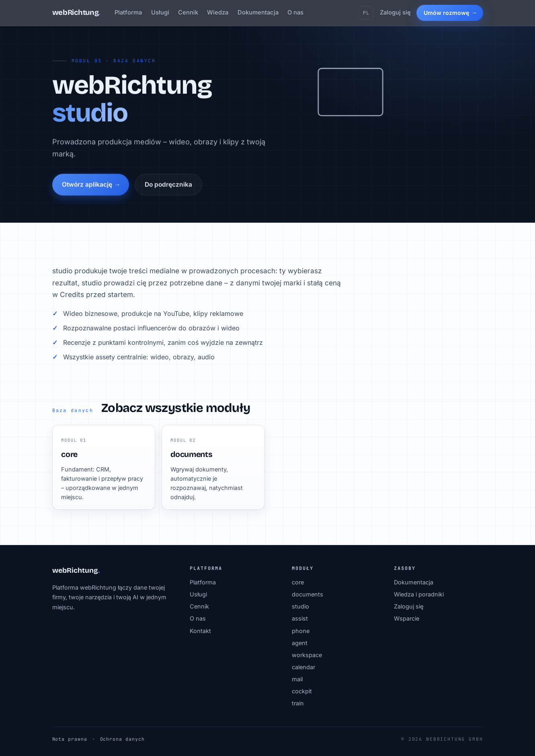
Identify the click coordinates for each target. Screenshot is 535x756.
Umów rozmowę (446, 13)
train (298, 703)
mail (297, 679)
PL (366, 13)
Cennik (188, 12)
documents (307, 594)
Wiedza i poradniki (419, 594)
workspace (307, 655)
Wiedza (218, 12)
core (298, 582)
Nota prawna (70, 739)
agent (300, 643)
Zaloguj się (395, 12)
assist (300, 618)
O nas (295, 12)
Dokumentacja (258, 12)
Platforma (128, 12)
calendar (303, 667)
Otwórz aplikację (87, 186)
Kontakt (200, 631)
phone (301, 631)
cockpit (302, 691)
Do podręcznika (168, 186)
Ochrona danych (122, 739)
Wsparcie (407, 618)
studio (300, 606)
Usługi (160, 12)
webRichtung (76, 12)
